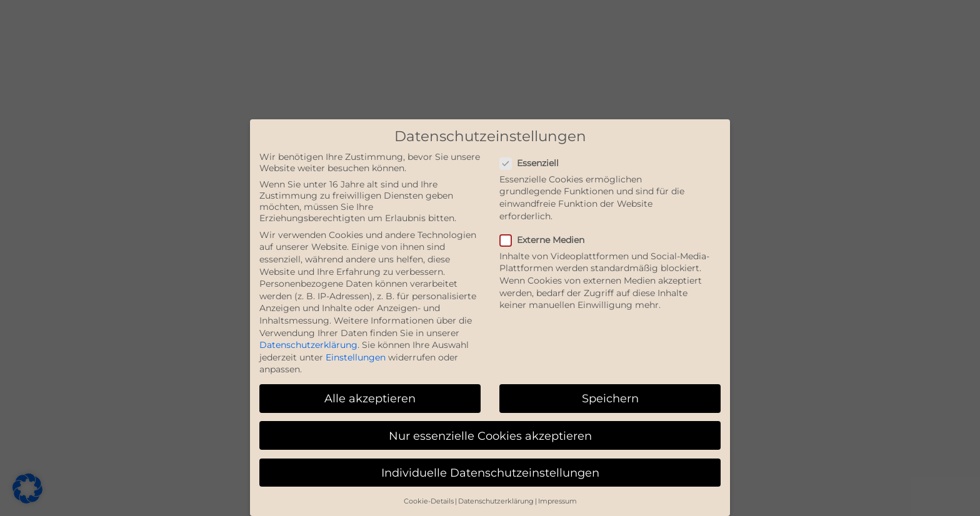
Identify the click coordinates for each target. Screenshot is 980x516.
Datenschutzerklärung (308, 345)
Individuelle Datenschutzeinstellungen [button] (490, 473)
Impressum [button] (557, 501)
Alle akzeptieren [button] (370, 398)
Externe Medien (547, 240)
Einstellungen (356, 357)
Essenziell (534, 163)
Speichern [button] (610, 398)
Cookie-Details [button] (429, 501)
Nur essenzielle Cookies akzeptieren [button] (490, 436)
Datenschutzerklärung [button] (496, 501)
